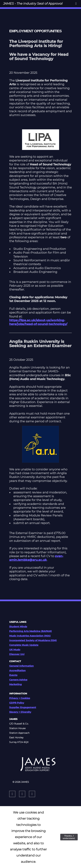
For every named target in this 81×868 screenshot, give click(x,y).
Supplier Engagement (23, 707)
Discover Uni (17, 654)
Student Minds (18, 627)
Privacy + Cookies (20, 698)
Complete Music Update (24, 645)
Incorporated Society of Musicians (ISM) (33, 640)
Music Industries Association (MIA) (30, 636)
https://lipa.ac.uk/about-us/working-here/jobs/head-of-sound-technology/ (38, 322)
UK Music (15, 650)
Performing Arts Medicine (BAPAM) (30, 631)
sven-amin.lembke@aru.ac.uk (36, 558)
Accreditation (17, 671)
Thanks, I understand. (69, 837)
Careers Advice (18, 680)
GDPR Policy (17, 703)
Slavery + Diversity (20, 712)
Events (13, 675)
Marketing (15, 684)
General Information (21, 666)
